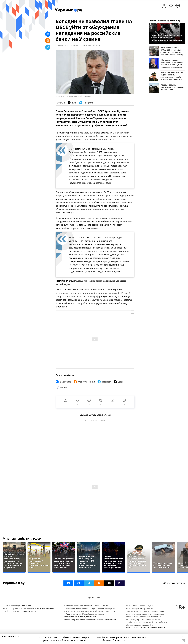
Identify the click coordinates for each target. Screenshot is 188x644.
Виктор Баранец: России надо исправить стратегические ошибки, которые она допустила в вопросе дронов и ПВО (172, 76)
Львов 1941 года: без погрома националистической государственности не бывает (166, 38)
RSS (99, 598)
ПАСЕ (86, 421)
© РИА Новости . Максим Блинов (66, 96)
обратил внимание (74, 136)
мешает (92, 303)
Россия (102, 421)
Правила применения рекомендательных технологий (90, 619)
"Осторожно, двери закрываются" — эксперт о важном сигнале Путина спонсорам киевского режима (173, 63)
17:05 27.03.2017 (62, 45)
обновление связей (109, 293)
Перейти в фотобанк (84, 96)
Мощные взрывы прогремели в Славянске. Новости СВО (172, 87)
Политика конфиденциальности (80, 617)
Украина (94, 421)
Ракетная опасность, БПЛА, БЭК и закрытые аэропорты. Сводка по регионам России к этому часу (172, 51)
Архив (91, 598)
